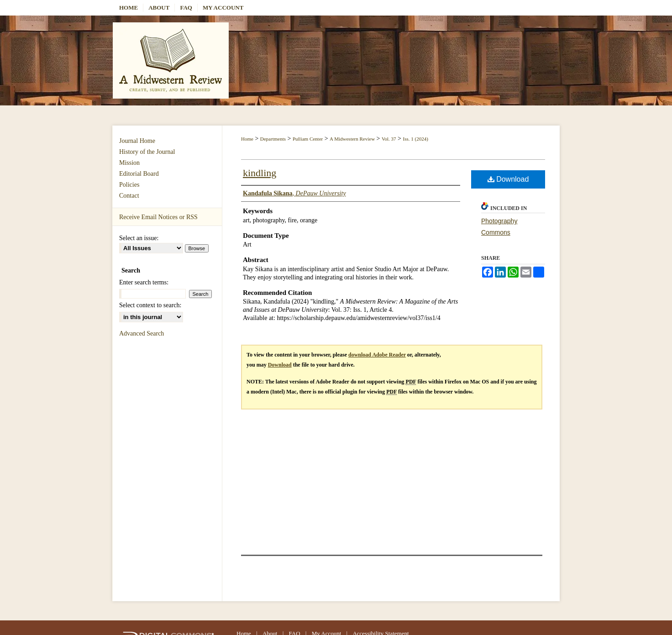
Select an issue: (139, 238)
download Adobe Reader (377, 355)
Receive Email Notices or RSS (158, 217)
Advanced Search (142, 333)
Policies (129, 185)
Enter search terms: (144, 282)
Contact (129, 196)
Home (247, 139)
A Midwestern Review (352, 139)
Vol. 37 (389, 139)
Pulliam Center (308, 139)
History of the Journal (147, 152)
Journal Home (137, 141)
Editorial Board (139, 174)
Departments (273, 139)
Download (508, 179)
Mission (129, 163)
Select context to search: (150, 305)
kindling (260, 173)
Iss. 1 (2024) (416, 139)
